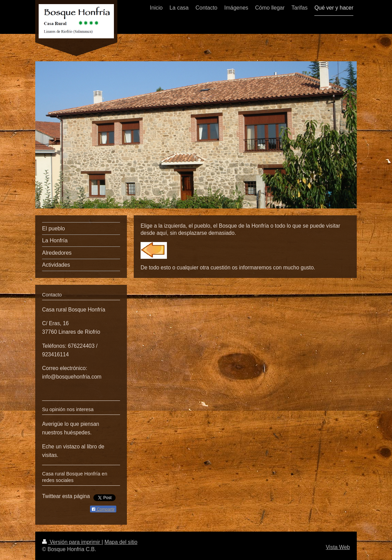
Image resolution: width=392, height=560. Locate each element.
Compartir (103, 509)
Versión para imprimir (72, 542)
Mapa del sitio (121, 542)
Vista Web (338, 547)
